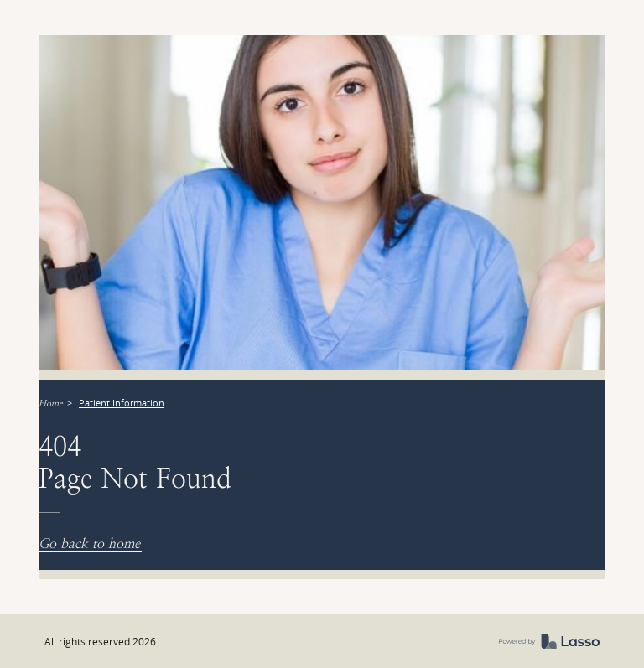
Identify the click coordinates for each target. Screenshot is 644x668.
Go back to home (89, 544)
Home (51, 404)
